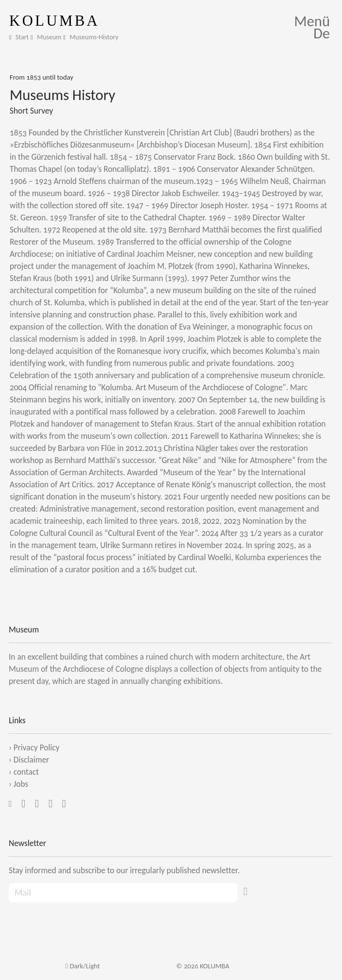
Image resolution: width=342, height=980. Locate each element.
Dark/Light (83, 966)
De (322, 33)
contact (26, 772)
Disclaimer (32, 760)
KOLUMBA (55, 21)
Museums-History (94, 37)
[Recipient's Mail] (123, 893)
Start (22, 37)
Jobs (21, 784)
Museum (49, 37)
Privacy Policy (37, 747)
